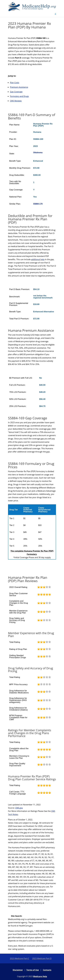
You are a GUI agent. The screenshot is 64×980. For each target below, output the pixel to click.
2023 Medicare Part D (42, 958)
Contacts (47, 970)
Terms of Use (33, 970)
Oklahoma (38, 153)
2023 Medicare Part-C (19, 958)
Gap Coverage (16, 92)
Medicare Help (40, 976)
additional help (38, 259)
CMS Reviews (16, 101)
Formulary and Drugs (19, 96)
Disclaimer (18, 970)
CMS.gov (19, 808)
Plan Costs (15, 83)
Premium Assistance (19, 87)
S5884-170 (38, 204)
